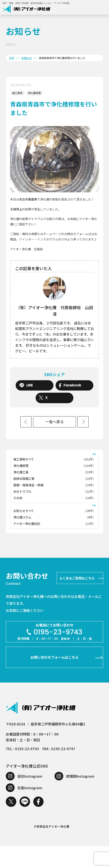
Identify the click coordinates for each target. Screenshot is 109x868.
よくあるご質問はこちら (77, 600)
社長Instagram (30, 809)
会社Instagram (30, 798)
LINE (26, 385)
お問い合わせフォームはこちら (54, 679)
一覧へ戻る (55, 422)
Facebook (70, 385)
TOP (12, 58)
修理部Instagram (80, 798)
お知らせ (27, 58)
